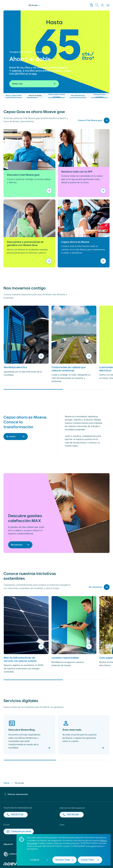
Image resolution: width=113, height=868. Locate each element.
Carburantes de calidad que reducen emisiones (69, 369)
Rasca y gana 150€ (14, 96)
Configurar (35, 860)
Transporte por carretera (99, 96)
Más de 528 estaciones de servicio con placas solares (20, 659)
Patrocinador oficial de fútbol (56, 96)
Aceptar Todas (87, 860)
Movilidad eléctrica (15, 367)
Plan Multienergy (78, 96)
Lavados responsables (65, 658)
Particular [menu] (35, 5)
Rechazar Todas (63, 860)
